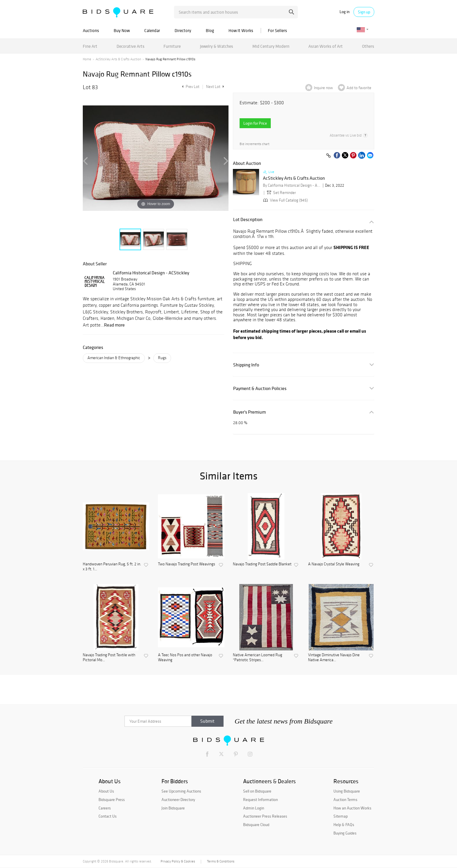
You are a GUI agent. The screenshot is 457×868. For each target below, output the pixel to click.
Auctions (91, 30)
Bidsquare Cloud (256, 825)
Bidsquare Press (112, 800)
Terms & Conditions (221, 861)
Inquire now (323, 88)
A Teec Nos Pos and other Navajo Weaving (185, 658)
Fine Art (90, 46)
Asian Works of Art (326, 46)
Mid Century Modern (271, 46)
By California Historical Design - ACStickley (292, 185)
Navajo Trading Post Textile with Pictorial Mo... (109, 658)
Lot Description (248, 219)
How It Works (241, 30)
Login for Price (255, 123)
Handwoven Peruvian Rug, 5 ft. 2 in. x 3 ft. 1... (112, 567)
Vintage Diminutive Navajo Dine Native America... (334, 658)
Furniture (172, 46)
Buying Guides (345, 833)
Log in (344, 12)
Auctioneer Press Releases (265, 816)
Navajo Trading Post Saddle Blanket (262, 564)
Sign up (364, 12)
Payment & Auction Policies (260, 388)
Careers (105, 808)
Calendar (152, 30)
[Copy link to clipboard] (328, 156)
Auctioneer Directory (178, 800)
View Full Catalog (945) (285, 200)
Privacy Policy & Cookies (178, 861)
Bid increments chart (254, 144)
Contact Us (108, 816)
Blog (210, 30)
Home (87, 59)
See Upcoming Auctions (181, 791)
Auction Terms (345, 800)
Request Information (260, 800)
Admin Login (254, 808)
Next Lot (215, 87)
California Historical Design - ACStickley (151, 273)
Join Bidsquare (173, 808)
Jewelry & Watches (217, 46)
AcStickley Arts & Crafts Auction (118, 59)
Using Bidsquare (347, 791)
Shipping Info (246, 365)
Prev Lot (190, 87)
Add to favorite (359, 88)
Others (368, 46)
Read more (114, 325)
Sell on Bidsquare (257, 791)
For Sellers (277, 30)
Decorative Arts (131, 46)
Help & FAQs (344, 825)
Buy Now (122, 30)
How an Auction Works (352, 808)
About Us (106, 791)
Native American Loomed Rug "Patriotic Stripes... (257, 658)
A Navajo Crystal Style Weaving (334, 564)
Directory (183, 30)
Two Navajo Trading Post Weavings (187, 564)
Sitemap (341, 816)
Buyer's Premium (249, 412)
